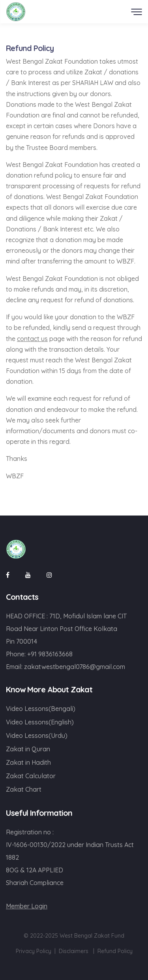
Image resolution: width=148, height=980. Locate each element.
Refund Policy (115, 951)
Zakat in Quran (28, 749)
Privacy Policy (34, 951)
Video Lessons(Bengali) (41, 709)
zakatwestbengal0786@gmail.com (75, 667)
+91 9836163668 (50, 654)
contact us (32, 339)
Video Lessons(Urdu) (37, 735)
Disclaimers (74, 951)
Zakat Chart (24, 789)
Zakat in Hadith (28, 762)
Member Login (27, 906)
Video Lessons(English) (40, 722)
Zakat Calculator (31, 776)
